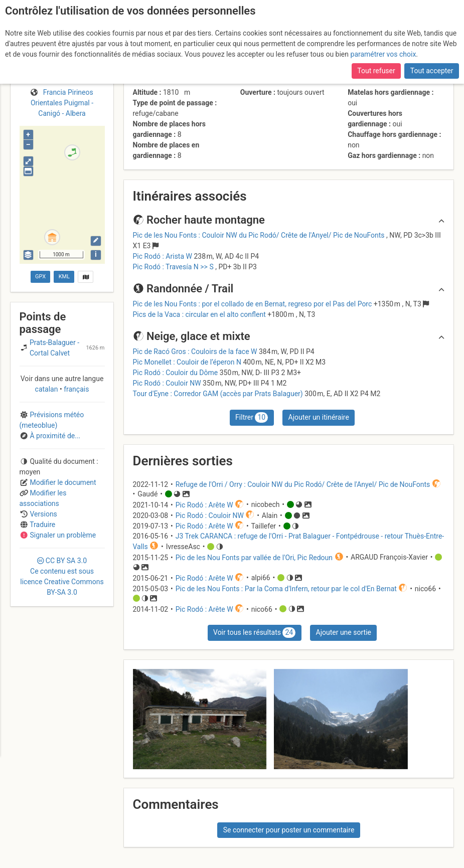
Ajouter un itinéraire (319, 417)
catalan (47, 389)
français (76, 389)
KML (64, 277)
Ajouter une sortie (344, 632)
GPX (40, 277)
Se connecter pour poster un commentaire (289, 830)
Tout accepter (432, 71)
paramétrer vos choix (383, 54)
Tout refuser (376, 71)
